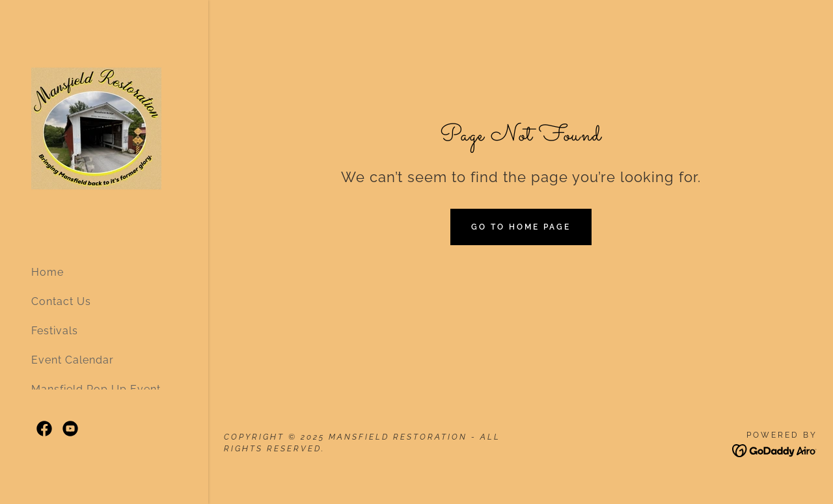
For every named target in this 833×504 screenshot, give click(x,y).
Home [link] (48, 272)
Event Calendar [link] (73, 360)
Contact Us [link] (61, 301)
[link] (96, 126)
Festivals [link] (55, 331)
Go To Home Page (521, 227)
